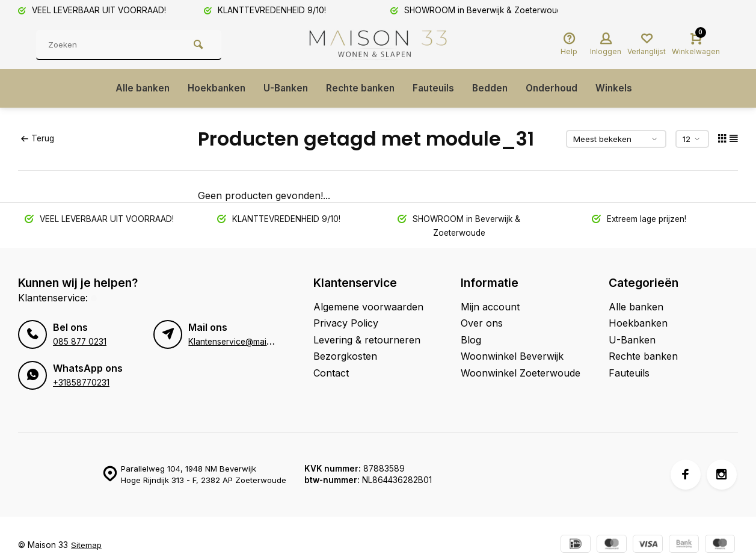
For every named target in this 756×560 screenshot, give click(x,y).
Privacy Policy (346, 323)
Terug (37, 138)
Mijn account (490, 307)
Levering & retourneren (367, 340)
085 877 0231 (80, 341)
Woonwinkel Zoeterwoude (521, 373)
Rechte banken (361, 88)
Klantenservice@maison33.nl (244, 341)
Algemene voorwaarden (368, 307)
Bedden (494, 88)
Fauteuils (436, 88)
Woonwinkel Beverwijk (512, 356)
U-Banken (283, 88)
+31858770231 (81, 382)
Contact (331, 373)
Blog (471, 340)
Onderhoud (558, 88)
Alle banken (136, 88)
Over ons (482, 323)
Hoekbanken (212, 88)
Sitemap (86, 544)
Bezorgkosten (345, 356)
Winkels (621, 88)
